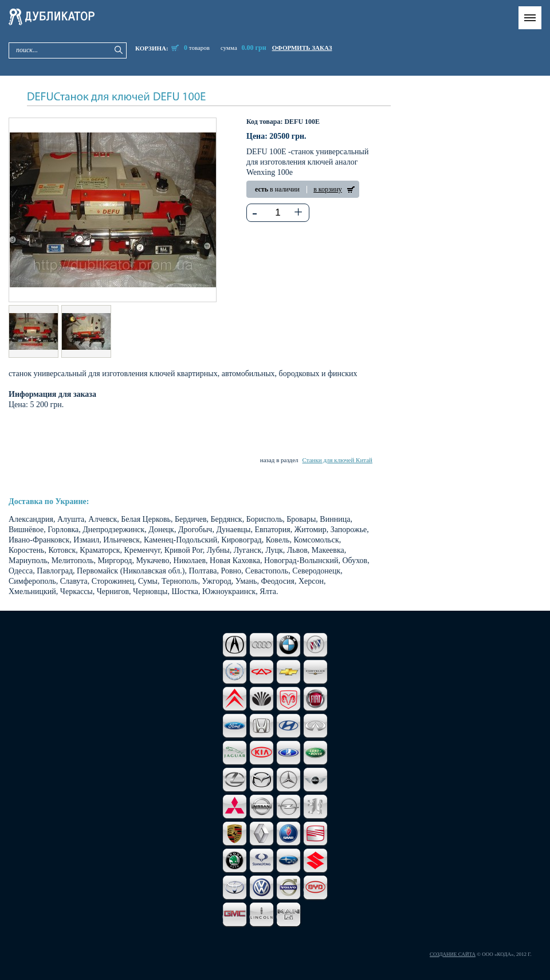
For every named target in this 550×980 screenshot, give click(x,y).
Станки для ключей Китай (337, 460)
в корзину (328, 189)
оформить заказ (302, 48)
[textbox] (278, 213)
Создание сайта (453, 954)
